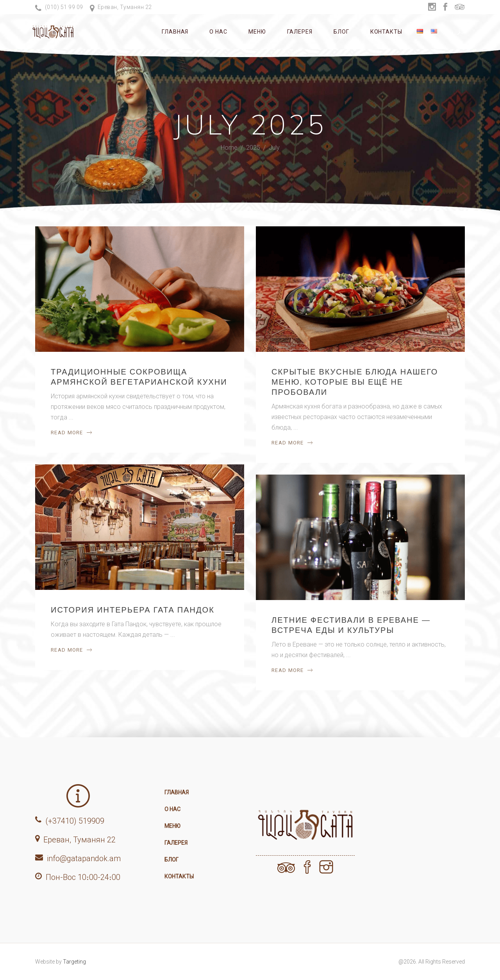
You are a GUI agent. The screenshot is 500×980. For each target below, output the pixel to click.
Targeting (74, 962)
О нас (172, 809)
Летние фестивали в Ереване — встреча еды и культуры (351, 625)
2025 (253, 148)
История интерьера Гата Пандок (133, 610)
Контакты (179, 876)
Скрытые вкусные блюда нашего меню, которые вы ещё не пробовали (355, 382)
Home (229, 148)
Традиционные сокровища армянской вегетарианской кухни (139, 377)
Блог (171, 860)
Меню (172, 826)
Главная (177, 792)
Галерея (176, 843)
